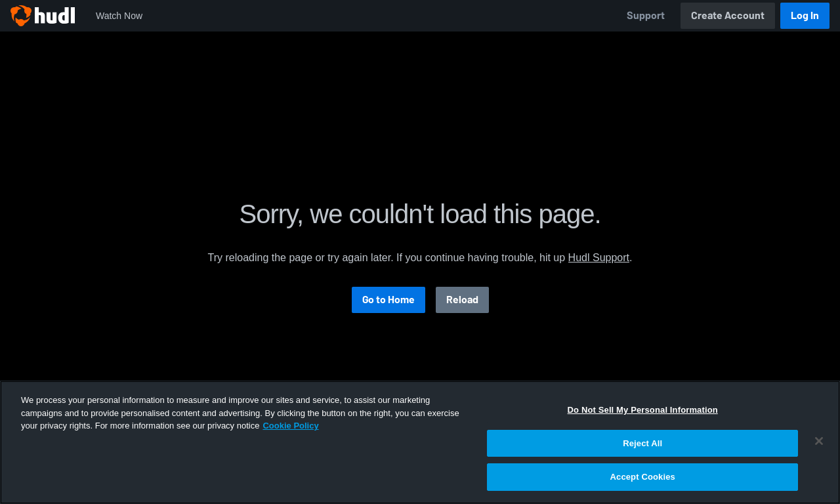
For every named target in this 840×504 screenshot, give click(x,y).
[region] (420, 442)
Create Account (728, 15)
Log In (805, 15)
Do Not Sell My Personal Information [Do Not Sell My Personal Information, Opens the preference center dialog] (643, 410)
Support (646, 15)
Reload (462, 300)
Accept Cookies (643, 477)
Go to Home (388, 300)
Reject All (642, 443)
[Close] (819, 441)
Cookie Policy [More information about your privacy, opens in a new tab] (290, 426)
